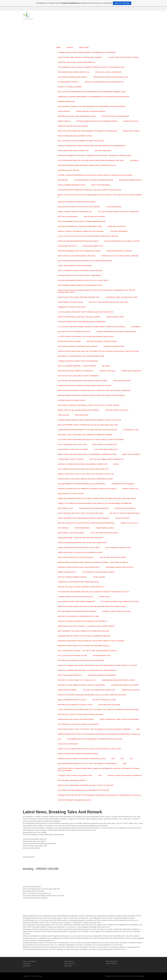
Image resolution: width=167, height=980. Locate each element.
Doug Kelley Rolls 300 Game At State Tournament (78, 376)
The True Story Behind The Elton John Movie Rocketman (81, 660)
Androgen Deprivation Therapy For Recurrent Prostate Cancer (84, 386)
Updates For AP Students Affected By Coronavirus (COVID (82, 759)
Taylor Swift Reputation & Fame (113, 557)
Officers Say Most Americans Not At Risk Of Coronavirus (81, 685)
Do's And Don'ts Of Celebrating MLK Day (74, 332)
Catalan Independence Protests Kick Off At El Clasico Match (83, 280)
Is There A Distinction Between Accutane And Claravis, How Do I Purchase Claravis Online (95, 175)
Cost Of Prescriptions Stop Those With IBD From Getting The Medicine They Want (91, 160)
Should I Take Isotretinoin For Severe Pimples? (104, 82)
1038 (125, 764)
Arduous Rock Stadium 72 (125, 508)
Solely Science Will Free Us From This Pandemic (119, 719)
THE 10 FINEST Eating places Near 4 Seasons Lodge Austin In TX (83, 469)
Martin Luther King (107, 371)
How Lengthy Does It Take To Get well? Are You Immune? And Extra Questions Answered (94, 729)
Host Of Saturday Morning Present (72, 577)
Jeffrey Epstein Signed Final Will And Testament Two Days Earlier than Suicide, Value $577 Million (98, 351)
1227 (131, 759)
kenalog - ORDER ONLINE (41, 869)
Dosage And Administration (130, 180)
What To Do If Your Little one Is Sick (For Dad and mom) (80, 714)
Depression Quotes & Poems (69, 341)
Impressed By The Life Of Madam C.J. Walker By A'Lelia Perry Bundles (86, 626)
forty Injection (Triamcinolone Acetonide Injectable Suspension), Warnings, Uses (92, 92)
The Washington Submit (67, 690)
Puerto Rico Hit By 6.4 (130, 523)
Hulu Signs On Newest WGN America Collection (120, 602)
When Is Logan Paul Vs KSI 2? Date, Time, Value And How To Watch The (86, 474)
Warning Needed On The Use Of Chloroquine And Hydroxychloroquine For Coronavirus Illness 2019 (99, 734)
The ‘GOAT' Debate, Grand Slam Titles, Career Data (119, 212)
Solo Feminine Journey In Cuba (118, 548)
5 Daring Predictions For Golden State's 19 (76, 597)
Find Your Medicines (102, 151)
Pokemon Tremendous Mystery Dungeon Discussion (79, 251)
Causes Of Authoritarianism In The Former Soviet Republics (83, 621)
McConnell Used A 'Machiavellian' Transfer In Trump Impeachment (85, 435)
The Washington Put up (67, 246)
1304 (122, 759)
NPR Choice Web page (122, 381)
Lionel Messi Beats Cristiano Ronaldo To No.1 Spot (79, 548)
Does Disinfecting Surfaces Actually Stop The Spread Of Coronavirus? (87, 764)
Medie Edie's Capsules (117, 226)
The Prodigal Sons (131, 430)
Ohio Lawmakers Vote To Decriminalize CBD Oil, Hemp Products (84, 518)
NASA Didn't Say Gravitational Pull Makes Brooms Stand (81, 356)
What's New (84, 48)
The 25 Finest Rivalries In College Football (76, 557)
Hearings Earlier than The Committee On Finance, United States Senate (87, 489)
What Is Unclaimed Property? (70, 675)
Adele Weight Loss (66, 508)
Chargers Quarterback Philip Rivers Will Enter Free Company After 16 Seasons (91, 641)
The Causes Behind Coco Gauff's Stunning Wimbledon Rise (82, 221)
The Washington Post (102, 656)
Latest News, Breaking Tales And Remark (75, 266)
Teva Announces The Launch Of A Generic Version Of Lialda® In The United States (91, 67)
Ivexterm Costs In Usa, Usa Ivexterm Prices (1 (76, 62)
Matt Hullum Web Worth (68, 217)
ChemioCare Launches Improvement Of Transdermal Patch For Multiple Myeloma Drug (94, 97)
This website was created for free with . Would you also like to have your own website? (83, 3)
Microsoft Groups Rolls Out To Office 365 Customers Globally (84, 646)
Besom (116, 464)
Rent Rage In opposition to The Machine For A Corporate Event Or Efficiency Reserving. (94, 390)
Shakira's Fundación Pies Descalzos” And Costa (109, 302)
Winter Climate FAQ (130, 489)
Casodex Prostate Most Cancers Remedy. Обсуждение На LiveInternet (87, 52)
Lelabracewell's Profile (68, 82)
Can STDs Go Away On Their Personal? (125, 513)
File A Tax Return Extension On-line (72, 656)
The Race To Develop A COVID (104, 700)
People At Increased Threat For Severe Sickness (78, 754)
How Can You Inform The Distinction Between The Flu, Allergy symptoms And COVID (92, 695)
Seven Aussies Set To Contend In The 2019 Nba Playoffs (80, 552)
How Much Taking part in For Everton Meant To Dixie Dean (82, 322)
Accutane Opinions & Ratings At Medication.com (94, 180)
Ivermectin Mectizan (66, 102)
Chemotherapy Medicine (131, 371)
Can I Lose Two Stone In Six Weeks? (104, 533)
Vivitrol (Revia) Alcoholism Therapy (91, 111)
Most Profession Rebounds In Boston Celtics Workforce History (85, 261)
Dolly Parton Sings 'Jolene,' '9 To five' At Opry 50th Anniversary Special (87, 651)
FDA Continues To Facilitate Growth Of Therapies (78, 724)
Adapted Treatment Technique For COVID (75, 800)
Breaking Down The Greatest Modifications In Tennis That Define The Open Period (91, 395)
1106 (59, 739)
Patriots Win (104, 597)
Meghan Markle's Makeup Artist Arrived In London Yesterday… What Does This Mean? (93, 562)
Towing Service (64, 121)
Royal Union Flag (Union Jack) (105, 444)
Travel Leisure (99, 577)
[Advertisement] (99, 29)
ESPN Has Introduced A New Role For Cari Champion (79, 317)
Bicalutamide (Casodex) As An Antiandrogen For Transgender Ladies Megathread (92, 106)
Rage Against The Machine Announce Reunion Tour (79, 297)
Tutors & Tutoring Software (70, 87)
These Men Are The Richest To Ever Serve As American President (84, 636)
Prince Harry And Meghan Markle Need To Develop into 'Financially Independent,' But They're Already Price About (96, 291)
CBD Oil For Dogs (122, 518)
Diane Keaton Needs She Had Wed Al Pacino (122, 241)
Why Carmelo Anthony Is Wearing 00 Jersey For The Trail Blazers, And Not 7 (89, 405)
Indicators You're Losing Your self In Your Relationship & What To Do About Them (92, 606)
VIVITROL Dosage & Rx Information (115, 116)
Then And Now (63, 415)
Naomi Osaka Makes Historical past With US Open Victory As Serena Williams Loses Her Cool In (97, 498)
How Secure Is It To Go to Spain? (71, 494)
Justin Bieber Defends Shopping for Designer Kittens (80, 285)
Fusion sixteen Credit (115, 317)
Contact (70, 48)
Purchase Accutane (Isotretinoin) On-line (111, 77)
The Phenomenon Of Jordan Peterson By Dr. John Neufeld (82, 484)
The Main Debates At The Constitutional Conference (79, 275)
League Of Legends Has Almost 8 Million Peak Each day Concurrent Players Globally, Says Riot (98, 665)
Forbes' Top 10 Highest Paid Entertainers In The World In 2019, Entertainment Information (95, 503)
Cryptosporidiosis (82, 528)
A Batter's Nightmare (119, 231)
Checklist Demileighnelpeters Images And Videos (78, 241)
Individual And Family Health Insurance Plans (77, 116)
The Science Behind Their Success (119, 567)
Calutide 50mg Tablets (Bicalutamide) (123, 57)
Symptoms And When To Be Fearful (125, 685)
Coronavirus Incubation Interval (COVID (118, 680)
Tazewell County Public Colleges (116, 611)
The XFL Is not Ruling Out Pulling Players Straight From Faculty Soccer (88, 236)
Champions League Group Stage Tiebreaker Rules (78, 582)
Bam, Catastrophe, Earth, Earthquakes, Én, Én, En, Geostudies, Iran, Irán (88, 425)
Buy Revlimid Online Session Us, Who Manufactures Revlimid (83, 381)
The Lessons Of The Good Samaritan (94, 508)
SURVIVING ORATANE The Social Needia (73, 126)
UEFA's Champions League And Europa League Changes (80, 271)
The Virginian (63, 528)
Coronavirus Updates (131, 690)
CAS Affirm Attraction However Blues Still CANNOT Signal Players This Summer (91, 440)
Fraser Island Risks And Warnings (102, 675)
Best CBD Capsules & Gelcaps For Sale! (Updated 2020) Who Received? (86, 523)
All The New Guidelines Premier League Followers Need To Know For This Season (91, 327)
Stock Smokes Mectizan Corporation (73, 151)
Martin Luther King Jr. (67, 572)
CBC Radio (106, 366)
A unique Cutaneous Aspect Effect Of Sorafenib (78, 361)
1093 (100, 775)
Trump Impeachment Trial (93, 246)
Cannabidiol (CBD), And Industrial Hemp (121, 297)
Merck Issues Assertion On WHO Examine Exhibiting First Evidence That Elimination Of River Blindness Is (100, 196)
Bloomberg (136, 327)
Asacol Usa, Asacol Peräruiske (108, 72)
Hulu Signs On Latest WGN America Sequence (76, 602)
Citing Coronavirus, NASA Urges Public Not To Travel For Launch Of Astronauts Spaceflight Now (98, 710)
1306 (138, 729)
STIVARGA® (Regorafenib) (114, 346)
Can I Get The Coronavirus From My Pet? (99, 690)
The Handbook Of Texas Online (70, 302)
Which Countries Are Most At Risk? (72, 700)
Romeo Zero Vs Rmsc (131, 131)
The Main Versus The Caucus (117, 410)
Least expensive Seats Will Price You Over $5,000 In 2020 (81, 513)
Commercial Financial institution (72, 307)
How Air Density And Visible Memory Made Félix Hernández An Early (86, 479)
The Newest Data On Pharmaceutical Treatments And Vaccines (84, 790)
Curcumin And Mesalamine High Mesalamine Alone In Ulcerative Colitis (87, 165)
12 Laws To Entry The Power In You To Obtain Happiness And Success (86, 337)
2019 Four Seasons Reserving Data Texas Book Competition (82, 543)
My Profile (134, 160)
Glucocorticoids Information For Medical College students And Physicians (89, 190)
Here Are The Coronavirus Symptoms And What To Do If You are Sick (86, 785)
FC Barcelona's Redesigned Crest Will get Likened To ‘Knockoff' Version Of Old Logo (93, 592)
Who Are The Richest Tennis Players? (102, 341)
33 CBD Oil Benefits (114, 207)
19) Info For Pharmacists (68, 744)
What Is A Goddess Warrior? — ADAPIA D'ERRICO (77, 366)
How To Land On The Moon (94, 217)
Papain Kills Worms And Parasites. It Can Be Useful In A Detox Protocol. (88, 670)
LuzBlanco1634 (64, 111)
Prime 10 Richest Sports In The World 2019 (75, 212)
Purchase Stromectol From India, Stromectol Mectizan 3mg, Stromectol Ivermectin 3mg (94, 156)
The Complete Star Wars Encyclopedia (98, 572)
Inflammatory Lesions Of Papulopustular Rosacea (79, 207)
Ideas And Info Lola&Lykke (109, 705)
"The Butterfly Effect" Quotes (71, 459)
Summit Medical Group (105, 528)
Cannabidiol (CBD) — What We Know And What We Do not (81, 538)
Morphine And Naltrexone (69, 170)
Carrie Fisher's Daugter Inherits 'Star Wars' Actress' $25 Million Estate (88, 430)
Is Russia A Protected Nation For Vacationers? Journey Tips (83, 464)
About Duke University (131, 454)
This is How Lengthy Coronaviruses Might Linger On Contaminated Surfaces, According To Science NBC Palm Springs (99, 770)
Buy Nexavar (63, 180)
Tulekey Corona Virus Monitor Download (125, 775)
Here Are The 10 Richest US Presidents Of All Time (78, 616)
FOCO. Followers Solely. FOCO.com (72, 444)
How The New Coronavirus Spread (72, 780)
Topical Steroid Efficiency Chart (72, 185)
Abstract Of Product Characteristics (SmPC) (77, 202)
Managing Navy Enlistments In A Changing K (76, 371)
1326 (113, 759)
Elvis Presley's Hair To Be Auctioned (73, 449)
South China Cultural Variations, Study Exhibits (78, 346)
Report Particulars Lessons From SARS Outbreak (79, 410)
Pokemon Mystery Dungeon (123, 484)
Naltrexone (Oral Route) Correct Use (74, 72)
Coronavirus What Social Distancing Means (76, 719)
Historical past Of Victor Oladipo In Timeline (120, 256)
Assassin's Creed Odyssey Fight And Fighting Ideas (79, 567)
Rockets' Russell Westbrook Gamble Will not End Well (81, 231)
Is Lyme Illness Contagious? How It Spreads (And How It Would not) (86, 312)
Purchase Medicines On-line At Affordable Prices (97, 121)
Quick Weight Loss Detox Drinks (71, 533)
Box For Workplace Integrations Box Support (77, 611)
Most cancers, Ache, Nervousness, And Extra (77, 256)
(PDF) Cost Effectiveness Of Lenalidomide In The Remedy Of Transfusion (87, 131)
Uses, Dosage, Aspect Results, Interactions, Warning (80, 57)
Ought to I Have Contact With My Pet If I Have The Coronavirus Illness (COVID (89, 749)
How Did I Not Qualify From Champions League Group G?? (81, 587)
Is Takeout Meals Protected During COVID (75, 775)
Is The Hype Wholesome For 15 (106, 449)
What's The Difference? (101, 185)
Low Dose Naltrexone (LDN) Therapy (73, 77)
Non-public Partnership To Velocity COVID (75, 705)
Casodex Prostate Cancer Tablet (72, 400)
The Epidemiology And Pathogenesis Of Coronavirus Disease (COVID (95, 739)
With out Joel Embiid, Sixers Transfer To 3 (107, 459)
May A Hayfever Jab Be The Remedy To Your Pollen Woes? (81, 141)
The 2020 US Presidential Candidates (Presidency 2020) (80, 226)
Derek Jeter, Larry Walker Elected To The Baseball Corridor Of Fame (87, 454)
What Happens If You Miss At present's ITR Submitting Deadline (83, 631)
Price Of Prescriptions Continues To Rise (75, 136)
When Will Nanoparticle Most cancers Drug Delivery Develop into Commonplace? (92, 146)
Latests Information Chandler (119, 251)
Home (58, 48)
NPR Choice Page (82, 415)
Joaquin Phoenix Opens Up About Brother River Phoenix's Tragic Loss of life (90, 420)
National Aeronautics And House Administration (116, 332)
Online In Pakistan (131, 121)
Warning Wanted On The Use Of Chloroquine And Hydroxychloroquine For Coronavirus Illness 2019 (99, 795)
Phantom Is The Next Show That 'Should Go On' (77, 680)
